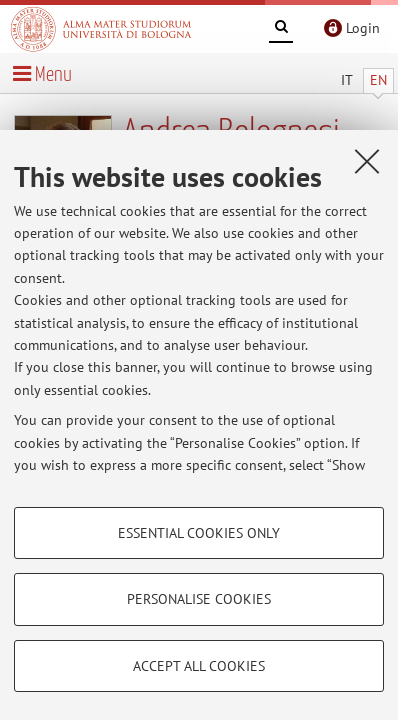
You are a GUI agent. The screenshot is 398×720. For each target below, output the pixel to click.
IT (347, 80)
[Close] (367, 161)
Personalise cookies (199, 599)
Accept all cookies (199, 666)
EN (378, 80)
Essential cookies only (199, 533)
